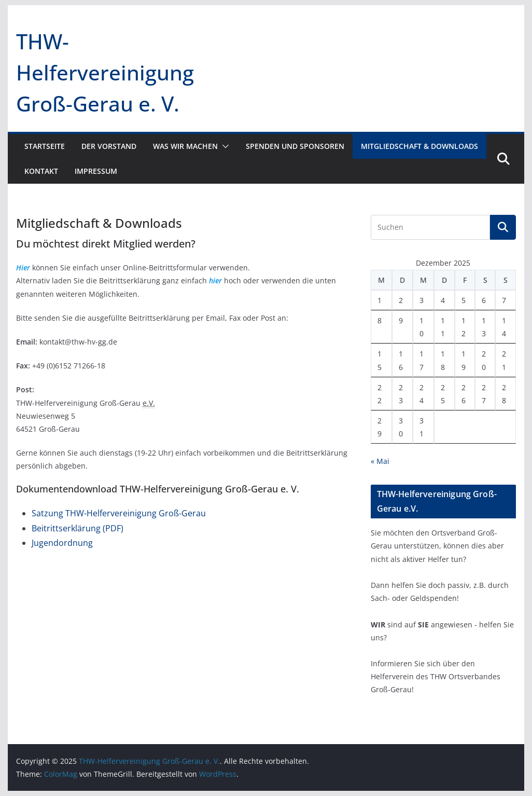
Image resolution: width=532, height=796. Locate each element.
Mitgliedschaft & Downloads (419, 146)
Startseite (45, 146)
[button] (223, 146)
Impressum (96, 171)
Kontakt (41, 171)
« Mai (380, 461)
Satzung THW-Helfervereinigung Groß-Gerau (119, 513)
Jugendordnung (62, 543)
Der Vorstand (109, 146)
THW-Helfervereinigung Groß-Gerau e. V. (105, 72)
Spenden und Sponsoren (295, 146)
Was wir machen (185, 146)
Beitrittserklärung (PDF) (78, 528)
